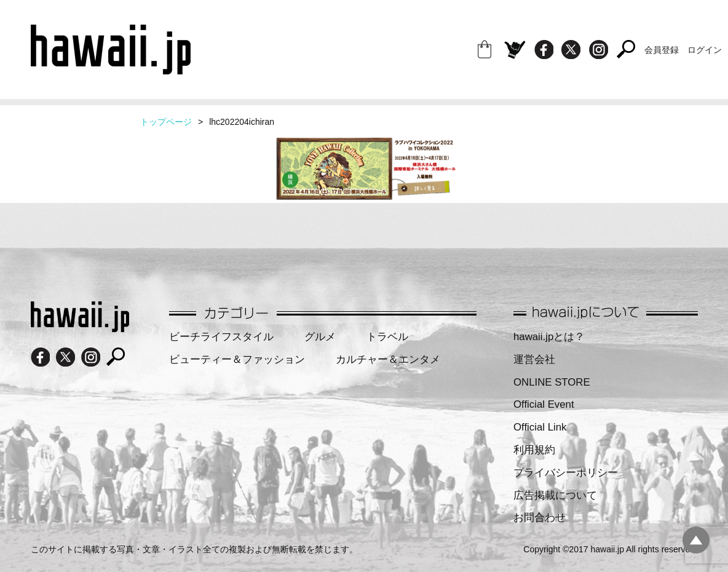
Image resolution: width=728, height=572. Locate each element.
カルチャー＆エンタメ (388, 359)
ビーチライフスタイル (221, 337)
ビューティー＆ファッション (237, 359)
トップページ (166, 122)
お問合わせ (540, 518)
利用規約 (534, 450)
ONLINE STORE (552, 382)
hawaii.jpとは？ (549, 337)
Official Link (540, 427)
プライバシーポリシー (566, 473)
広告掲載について (555, 495)
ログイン (705, 50)
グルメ (320, 337)
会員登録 (662, 50)
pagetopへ (696, 540)
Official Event (544, 404)
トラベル (387, 337)
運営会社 (534, 359)
